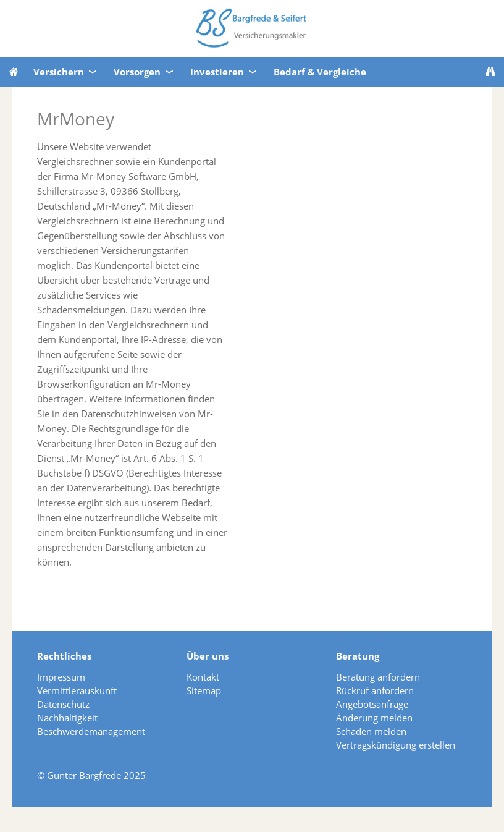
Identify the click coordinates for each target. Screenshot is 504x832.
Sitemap (204, 690)
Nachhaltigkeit (67, 718)
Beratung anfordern (378, 677)
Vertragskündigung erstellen (396, 745)
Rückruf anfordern (375, 690)
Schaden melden (371, 731)
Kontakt (203, 677)
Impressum (61, 677)
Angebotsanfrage (372, 704)
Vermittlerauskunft (77, 690)
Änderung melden (374, 718)
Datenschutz (63, 704)
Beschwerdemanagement (91, 731)
